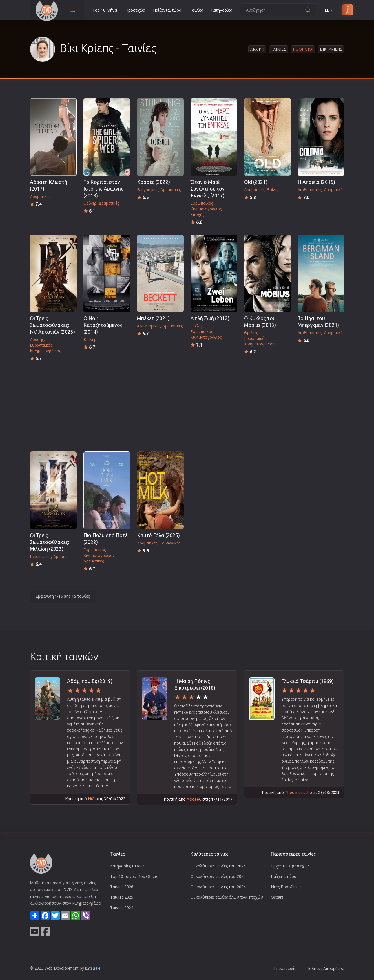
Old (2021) (256, 182)
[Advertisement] (187, 405)
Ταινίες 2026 (122, 887)
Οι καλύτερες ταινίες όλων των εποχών (227, 897)
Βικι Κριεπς (331, 49)
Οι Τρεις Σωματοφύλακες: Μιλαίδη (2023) (50, 542)
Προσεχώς (135, 10)
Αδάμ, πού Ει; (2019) (90, 681)
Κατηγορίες (221, 10)
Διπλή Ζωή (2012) (210, 318)
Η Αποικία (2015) (316, 182)
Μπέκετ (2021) (153, 318)
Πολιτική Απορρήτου (325, 968)
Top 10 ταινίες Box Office (134, 876)
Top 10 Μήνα (105, 10)
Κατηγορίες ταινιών (128, 866)
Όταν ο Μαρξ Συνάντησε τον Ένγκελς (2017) (208, 189)
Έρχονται (290, 866)
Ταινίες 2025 (122, 897)
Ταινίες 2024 (122, 908)
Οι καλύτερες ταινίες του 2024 (218, 887)
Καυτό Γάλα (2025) (158, 535)
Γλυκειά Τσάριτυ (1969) (307, 681)
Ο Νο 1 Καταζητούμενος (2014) (103, 325)
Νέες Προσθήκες (286, 887)
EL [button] (329, 10)
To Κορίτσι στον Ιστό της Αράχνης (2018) (103, 189)
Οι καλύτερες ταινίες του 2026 (218, 866)
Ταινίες (196, 10)
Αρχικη (257, 49)
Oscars (277, 897)
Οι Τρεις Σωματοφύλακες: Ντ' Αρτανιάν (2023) (52, 325)
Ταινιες (278, 49)
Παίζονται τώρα (167, 10)
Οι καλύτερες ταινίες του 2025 (218, 876)
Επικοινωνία (285, 968)
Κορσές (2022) (153, 182)
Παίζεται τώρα (284, 876)
